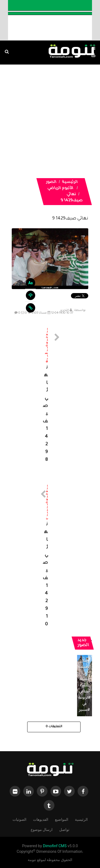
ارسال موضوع (42, 829)
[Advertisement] (50, 128)
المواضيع (62, 819)
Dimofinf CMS (55, 846)
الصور (51, 182)
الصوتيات (19, 819)
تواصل (64, 829)
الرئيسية (70, 182)
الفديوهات (41, 819)
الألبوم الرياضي (60, 189)
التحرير (65, 310)
